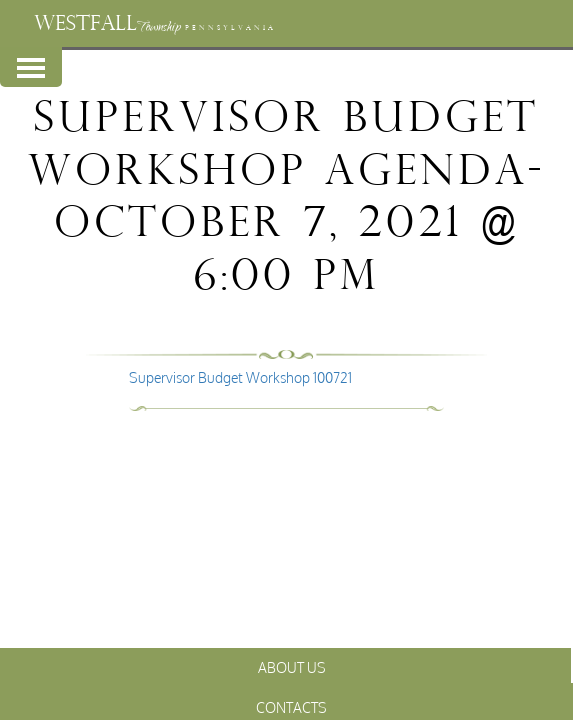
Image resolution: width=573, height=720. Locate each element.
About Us (292, 667)
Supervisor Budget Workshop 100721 (240, 377)
